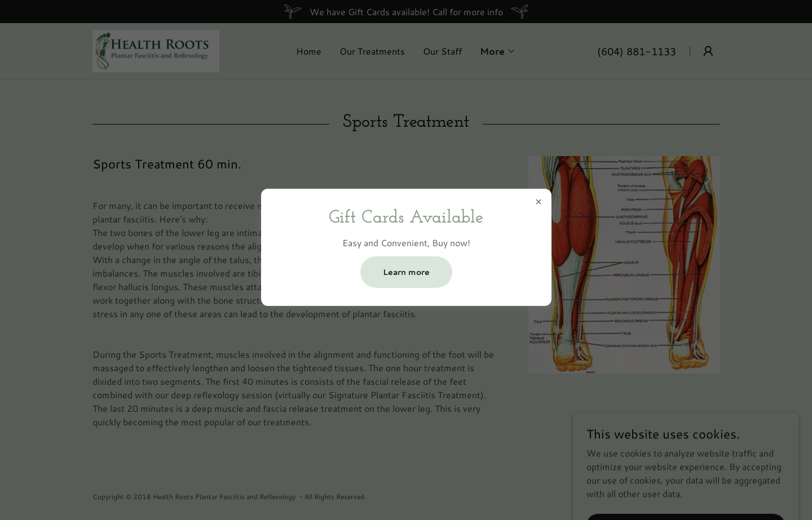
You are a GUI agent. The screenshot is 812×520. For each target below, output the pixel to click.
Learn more (406, 272)
